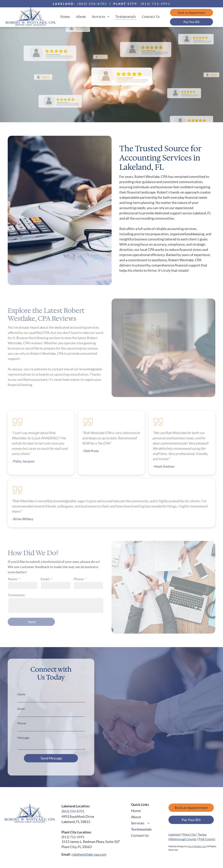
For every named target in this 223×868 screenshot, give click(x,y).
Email (21, 709)
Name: (13, 579)
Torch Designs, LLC (197, 846)
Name (21, 694)
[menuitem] (67, 17)
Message (23, 738)
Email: (45, 579)
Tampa (202, 834)
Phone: (79, 579)
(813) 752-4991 (155, 4)
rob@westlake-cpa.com (89, 854)
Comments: (17, 595)
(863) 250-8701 (92, 4)
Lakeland (174, 834)
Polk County (207, 839)
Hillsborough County (182, 839)
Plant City (189, 834)
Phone (22, 723)
